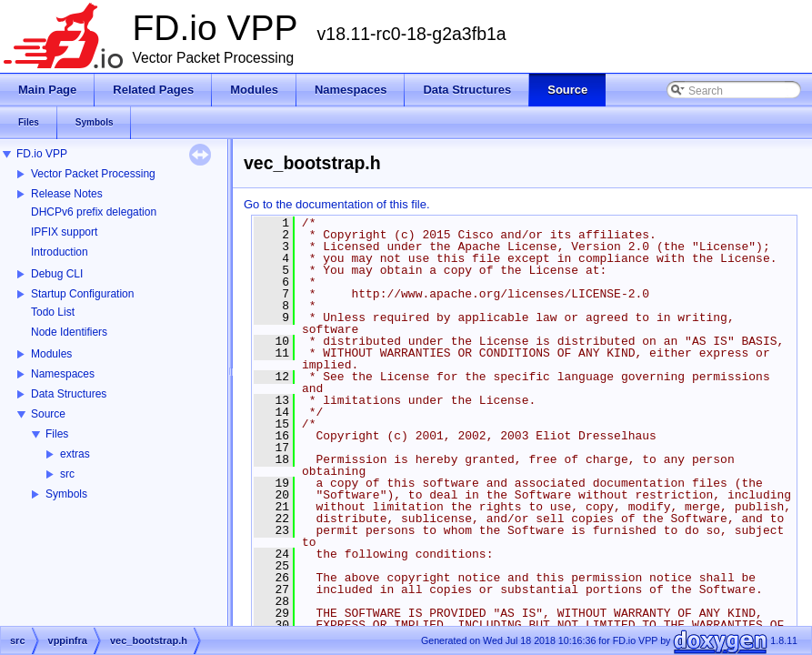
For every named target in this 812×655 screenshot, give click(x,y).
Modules (51, 354)
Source (48, 414)
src (67, 474)
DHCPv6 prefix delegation (94, 212)
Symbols (66, 494)
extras (75, 454)
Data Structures (69, 394)
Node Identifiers (69, 332)
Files (57, 434)
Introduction (60, 252)
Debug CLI (57, 274)
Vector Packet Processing (93, 174)
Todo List (53, 312)
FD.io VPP (42, 154)
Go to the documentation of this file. (337, 204)
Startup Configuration (82, 294)
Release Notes (67, 194)
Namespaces (63, 374)
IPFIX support (64, 232)
